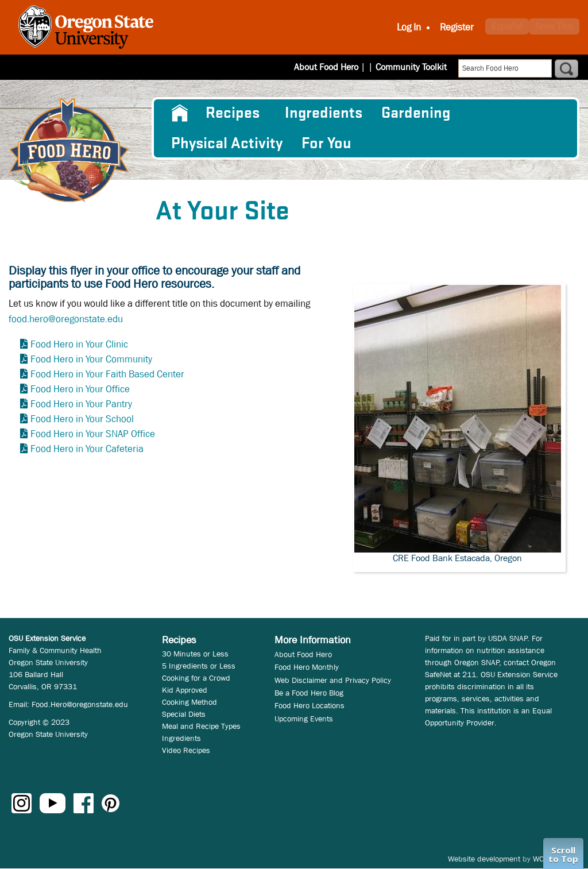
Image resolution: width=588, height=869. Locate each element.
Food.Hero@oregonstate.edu (80, 704)
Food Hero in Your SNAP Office (93, 434)
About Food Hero (334, 67)
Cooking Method (189, 702)
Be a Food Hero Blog (309, 693)
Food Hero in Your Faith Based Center (107, 374)
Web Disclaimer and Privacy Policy (333, 680)
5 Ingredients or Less (199, 666)
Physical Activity (227, 144)
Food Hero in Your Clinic (79, 344)
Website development (484, 859)
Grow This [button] (554, 26)
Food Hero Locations (310, 705)
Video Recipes (186, 750)
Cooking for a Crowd (196, 678)
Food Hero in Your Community (91, 359)
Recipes (233, 113)
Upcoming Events (304, 719)
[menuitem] (179, 113)
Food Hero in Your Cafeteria (87, 449)
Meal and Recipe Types (201, 726)
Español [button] (507, 26)
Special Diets (184, 714)
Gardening (416, 113)
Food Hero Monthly (307, 667)
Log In (409, 27)
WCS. (542, 859)
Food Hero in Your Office (80, 389)
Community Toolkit (411, 67)
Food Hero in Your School (82, 419)
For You (326, 144)
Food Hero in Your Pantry (81, 404)
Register (457, 27)
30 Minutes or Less (195, 654)
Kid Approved (185, 690)
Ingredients (324, 113)
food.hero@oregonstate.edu (66, 319)
